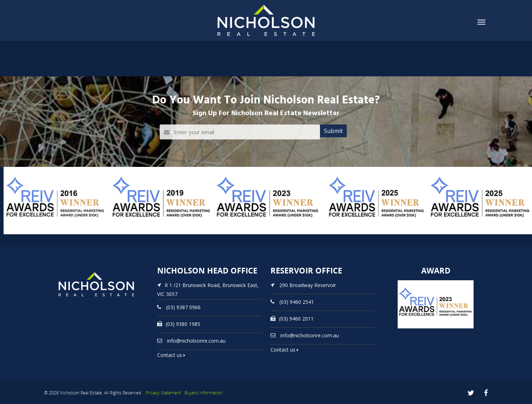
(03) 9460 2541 (297, 302)
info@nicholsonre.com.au (196, 341)
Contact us (171, 355)
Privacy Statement (163, 393)
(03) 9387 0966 (183, 307)
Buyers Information (203, 393)
